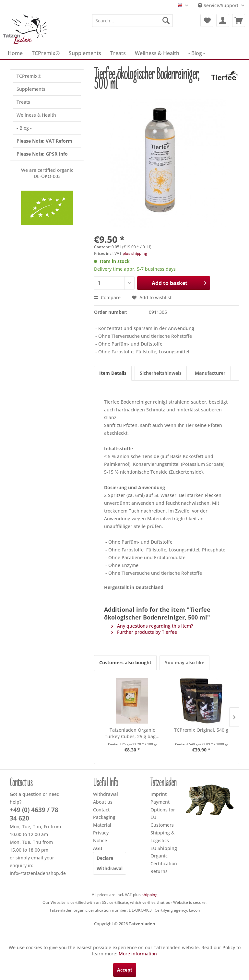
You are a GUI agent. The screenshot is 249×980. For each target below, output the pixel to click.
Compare (107, 297)
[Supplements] (85, 53)
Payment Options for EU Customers (163, 813)
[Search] (166, 20)
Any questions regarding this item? (152, 626)
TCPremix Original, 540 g (201, 730)
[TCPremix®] (46, 53)
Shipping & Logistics (162, 837)
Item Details (113, 373)
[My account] (223, 20)
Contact (101, 810)
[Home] (15, 53)
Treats (23, 102)
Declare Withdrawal (110, 863)
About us (103, 802)
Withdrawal (106, 794)
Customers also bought (125, 662)
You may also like (184, 662)
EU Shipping (164, 848)
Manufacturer (210, 373)
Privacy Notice (101, 837)
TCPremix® (29, 76)
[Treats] (118, 53)
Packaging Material (104, 821)
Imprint (159, 794)
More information (138, 954)
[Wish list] (207, 20)
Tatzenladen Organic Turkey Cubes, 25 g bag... (132, 733)
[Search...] (133, 20)
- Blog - (24, 128)
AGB (98, 848)
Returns (159, 871)
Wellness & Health (36, 115)
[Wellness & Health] (157, 53)
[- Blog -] (197, 53)
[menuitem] (133, 20)
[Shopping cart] (239, 20)
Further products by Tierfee (144, 632)
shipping (150, 895)
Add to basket (179, 282)
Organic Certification (164, 860)
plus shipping (135, 253)
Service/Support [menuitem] (219, 5)
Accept (125, 970)
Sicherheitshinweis (161, 373)
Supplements (31, 89)
